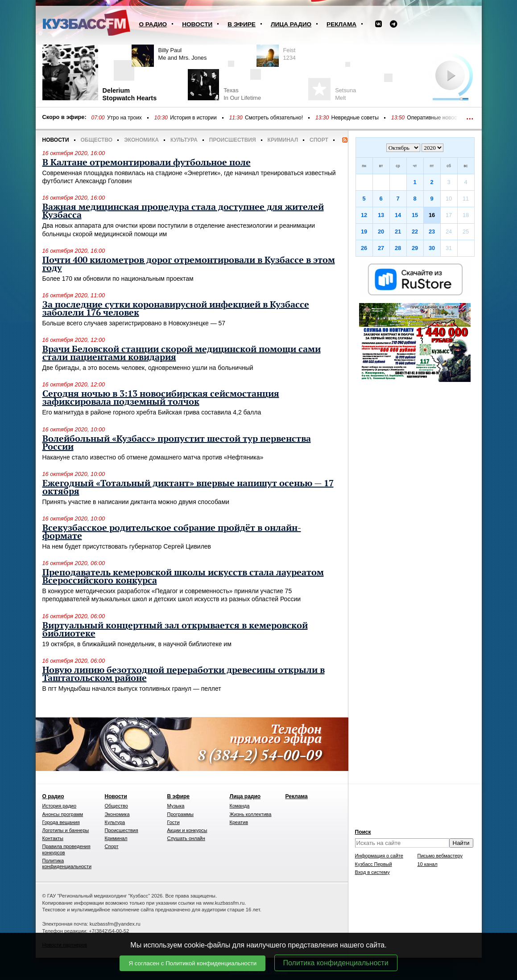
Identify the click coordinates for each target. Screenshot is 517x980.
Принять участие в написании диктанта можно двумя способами (136, 502)
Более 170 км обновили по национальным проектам (118, 279)
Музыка (176, 806)
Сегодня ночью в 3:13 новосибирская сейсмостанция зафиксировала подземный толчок (161, 398)
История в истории (193, 118)
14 (398, 215)
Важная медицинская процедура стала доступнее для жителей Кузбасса (183, 211)
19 (364, 232)
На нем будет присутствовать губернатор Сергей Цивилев (127, 546)
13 (381, 215)
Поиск (363, 832)
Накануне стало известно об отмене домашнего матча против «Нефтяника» (153, 457)
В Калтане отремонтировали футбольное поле (147, 163)
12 (364, 215)
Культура (184, 140)
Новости (197, 24)
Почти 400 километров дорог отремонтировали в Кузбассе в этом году (189, 264)
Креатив (239, 822)
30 (432, 248)
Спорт (319, 140)
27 (381, 248)
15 (415, 215)
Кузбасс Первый (374, 864)
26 (364, 248)
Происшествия (233, 140)
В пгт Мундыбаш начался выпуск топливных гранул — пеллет (132, 689)
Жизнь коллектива (251, 814)
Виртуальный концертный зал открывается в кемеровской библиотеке (175, 630)
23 (432, 232)
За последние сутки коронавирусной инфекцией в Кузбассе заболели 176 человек (176, 309)
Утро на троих (124, 118)
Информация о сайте (379, 856)
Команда (240, 806)
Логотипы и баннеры (66, 830)
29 (415, 248)
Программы (180, 814)
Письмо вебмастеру (440, 856)
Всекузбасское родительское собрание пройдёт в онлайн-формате (172, 532)
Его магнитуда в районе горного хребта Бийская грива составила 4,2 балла (152, 412)
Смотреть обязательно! (274, 118)
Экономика (141, 140)
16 (432, 215)
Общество (97, 140)
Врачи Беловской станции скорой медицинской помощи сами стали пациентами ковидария (182, 353)
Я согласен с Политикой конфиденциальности (192, 963)
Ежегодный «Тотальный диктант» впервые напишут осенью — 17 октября (188, 488)
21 (398, 232)
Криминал (283, 140)
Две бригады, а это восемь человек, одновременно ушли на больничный (148, 368)
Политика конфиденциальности (336, 963)
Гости (174, 822)
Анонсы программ (63, 814)
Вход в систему (372, 872)
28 (398, 248)
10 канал (428, 864)
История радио (60, 806)
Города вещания (61, 822)
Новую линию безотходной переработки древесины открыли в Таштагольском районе (184, 674)
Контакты (53, 838)
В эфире (242, 24)
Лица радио (291, 24)
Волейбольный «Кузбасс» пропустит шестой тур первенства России (177, 443)
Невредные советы (355, 118)
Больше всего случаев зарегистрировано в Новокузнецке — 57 (134, 323)
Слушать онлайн (186, 838)
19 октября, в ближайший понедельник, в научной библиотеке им (137, 644)
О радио (153, 24)
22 (415, 232)
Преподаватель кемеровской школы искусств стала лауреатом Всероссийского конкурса (183, 577)
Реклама (341, 24)
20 (381, 232)
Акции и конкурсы (187, 830)
